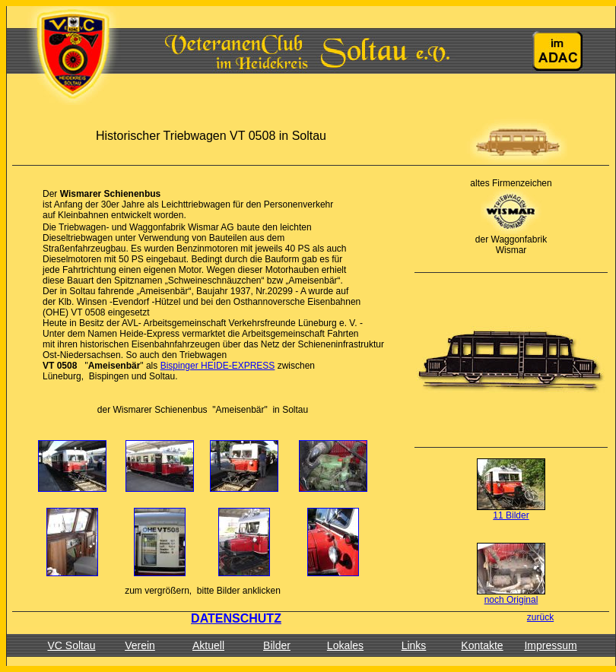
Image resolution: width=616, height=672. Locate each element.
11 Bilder (511, 515)
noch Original (511, 600)
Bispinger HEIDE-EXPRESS (218, 366)
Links (414, 645)
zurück (540, 617)
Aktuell (208, 645)
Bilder (277, 645)
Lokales (345, 645)
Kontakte (482, 645)
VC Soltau (71, 645)
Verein (140, 645)
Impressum (550, 645)
